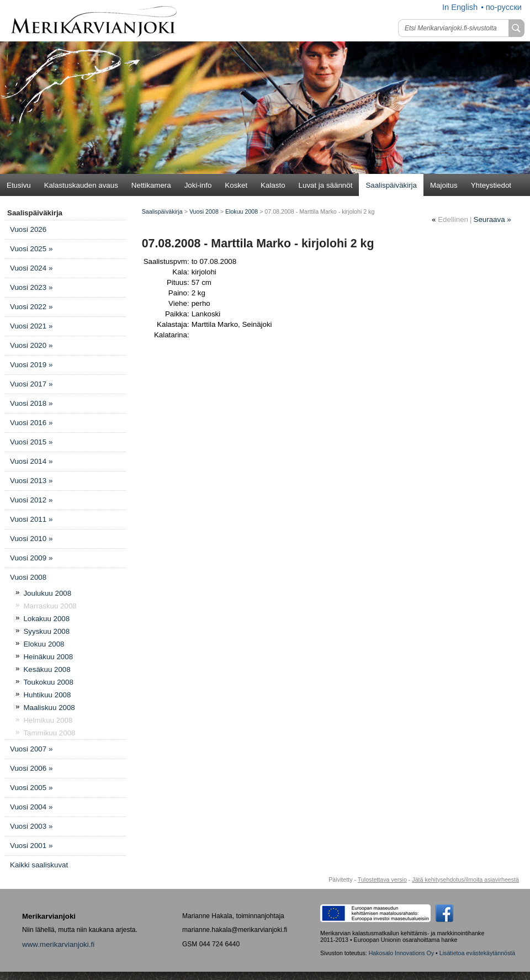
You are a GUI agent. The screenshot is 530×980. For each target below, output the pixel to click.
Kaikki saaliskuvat (39, 865)
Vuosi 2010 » (31, 539)
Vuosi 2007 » (31, 749)
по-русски (504, 7)
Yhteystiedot (491, 185)
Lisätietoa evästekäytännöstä (477, 953)
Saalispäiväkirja (391, 185)
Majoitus (444, 185)
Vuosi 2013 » (31, 481)
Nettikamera (151, 185)
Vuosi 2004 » (31, 807)
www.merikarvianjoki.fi (58, 944)
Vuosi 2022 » (31, 307)
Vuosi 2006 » (31, 768)
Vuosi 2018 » (31, 403)
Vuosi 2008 (28, 577)
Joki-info (198, 185)
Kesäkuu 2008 (47, 669)
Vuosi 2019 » (31, 365)
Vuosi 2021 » (31, 326)
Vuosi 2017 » (31, 384)
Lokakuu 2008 (46, 619)
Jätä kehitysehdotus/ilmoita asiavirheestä (465, 880)
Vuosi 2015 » (31, 442)
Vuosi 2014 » (31, 461)
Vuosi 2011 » (31, 519)
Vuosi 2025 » (31, 249)
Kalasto (273, 185)
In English (460, 7)
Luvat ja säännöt (326, 185)
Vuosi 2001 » (31, 846)
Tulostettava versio (382, 880)
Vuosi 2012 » (31, 500)
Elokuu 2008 (44, 644)
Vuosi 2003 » (31, 826)
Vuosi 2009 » (31, 558)
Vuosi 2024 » (31, 268)
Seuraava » (492, 219)
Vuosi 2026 (28, 229)
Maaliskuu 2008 (49, 708)
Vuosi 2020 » (31, 345)
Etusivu (19, 185)
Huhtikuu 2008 (47, 695)
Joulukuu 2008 (47, 593)
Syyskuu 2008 (46, 631)
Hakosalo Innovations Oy (401, 953)
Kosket (236, 185)
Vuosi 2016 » (31, 423)
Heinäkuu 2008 (48, 657)
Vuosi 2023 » (31, 287)
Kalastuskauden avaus (81, 185)
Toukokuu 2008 (48, 682)
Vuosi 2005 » (31, 788)
